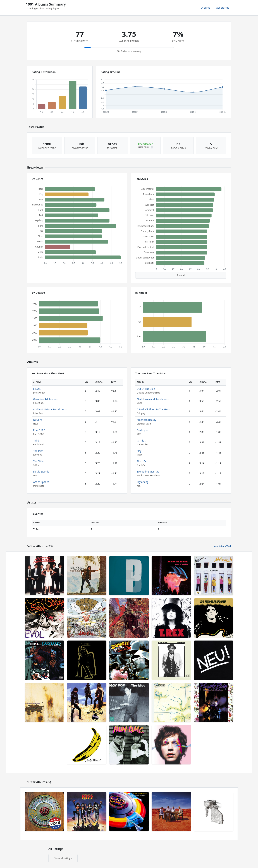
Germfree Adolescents (46, 399)
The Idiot (38, 451)
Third (36, 441)
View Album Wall (222, 546)
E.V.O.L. (37, 389)
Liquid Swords (41, 472)
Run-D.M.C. (39, 430)
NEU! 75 (38, 420)
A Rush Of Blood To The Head (153, 409)
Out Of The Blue (146, 389)
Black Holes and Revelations (153, 399)
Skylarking (143, 482)
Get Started (223, 8)
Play (139, 451)
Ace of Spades (41, 482)
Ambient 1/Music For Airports (50, 409)
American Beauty (146, 420)
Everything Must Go (148, 472)
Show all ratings (63, 858)
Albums (206, 8)
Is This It (142, 441)
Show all (181, 275)
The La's (141, 461)
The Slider (39, 461)
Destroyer (142, 430)
